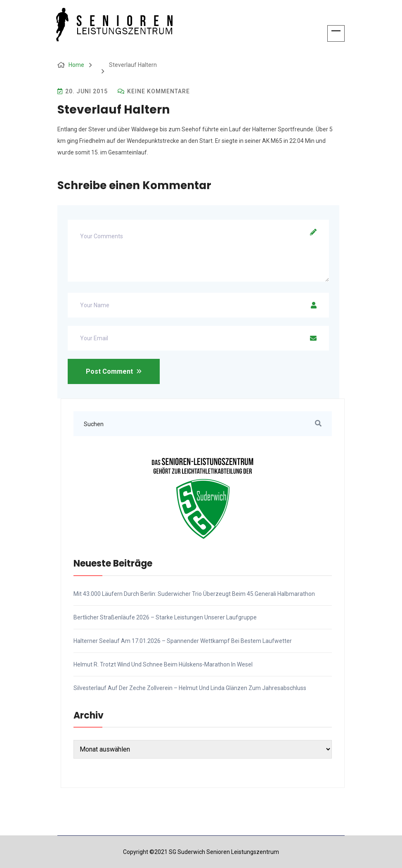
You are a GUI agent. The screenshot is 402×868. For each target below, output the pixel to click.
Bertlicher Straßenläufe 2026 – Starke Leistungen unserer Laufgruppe (165, 617)
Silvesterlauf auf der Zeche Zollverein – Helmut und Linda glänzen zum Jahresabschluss (190, 688)
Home (76, 65)
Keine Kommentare (154, 91)
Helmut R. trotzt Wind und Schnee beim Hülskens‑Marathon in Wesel (163, 664)
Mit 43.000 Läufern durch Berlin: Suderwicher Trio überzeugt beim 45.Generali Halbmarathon (194, 594)
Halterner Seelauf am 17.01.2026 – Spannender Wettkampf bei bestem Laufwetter (183, 641)
